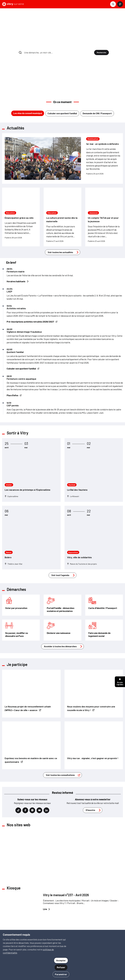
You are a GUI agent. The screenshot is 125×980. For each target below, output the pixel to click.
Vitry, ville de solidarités (79, 512)
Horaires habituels (18, 236)
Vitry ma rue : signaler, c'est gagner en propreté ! (93, 713)
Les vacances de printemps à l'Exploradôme (28, 445)
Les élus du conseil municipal (28, 68)
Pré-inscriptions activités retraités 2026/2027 (32, 277)
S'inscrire (75, 919)
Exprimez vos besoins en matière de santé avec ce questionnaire (31, 715)
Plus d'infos (14, 350)
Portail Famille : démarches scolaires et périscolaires (61, 564)
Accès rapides (120, 682)
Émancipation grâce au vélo (19, 173)
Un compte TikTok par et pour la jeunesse (103, 174)
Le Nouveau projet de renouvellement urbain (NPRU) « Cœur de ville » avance (28, 663)
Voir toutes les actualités (64, 207)
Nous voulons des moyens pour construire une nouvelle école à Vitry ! (91, 663)
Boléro (8, 512)
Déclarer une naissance (59, 588)
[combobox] (58, 30)
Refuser (61, 967)
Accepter (61, 960)
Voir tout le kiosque (59, 894)
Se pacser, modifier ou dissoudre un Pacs (17, 589)
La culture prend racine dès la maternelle (62, 174)
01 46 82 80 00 (17, 927)
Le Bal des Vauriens (77, 445)
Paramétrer (61, 974)
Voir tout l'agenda (64, 530)
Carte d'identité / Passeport (103, 563)
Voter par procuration (16, 563)
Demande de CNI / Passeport (97, 68)
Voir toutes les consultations (64, 730)
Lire (47, 864)
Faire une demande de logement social (99, 589)
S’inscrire (94, 765)
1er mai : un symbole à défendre (102, 99)
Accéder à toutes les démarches (64, 601)
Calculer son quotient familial (62, 68)
